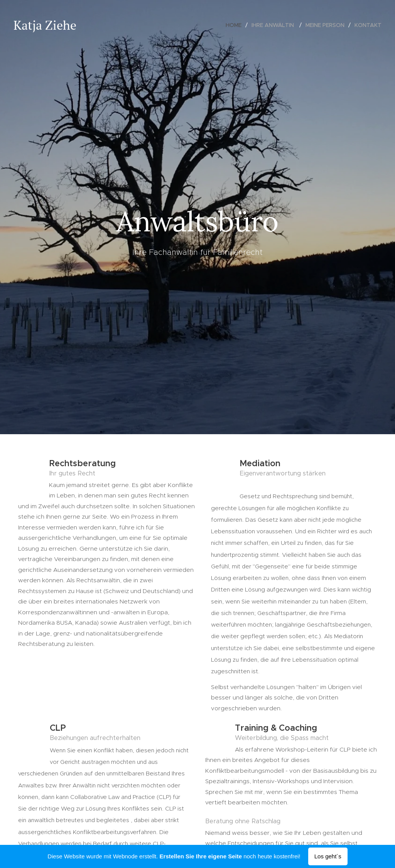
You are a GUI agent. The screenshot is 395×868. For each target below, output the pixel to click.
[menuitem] (236, 25)
